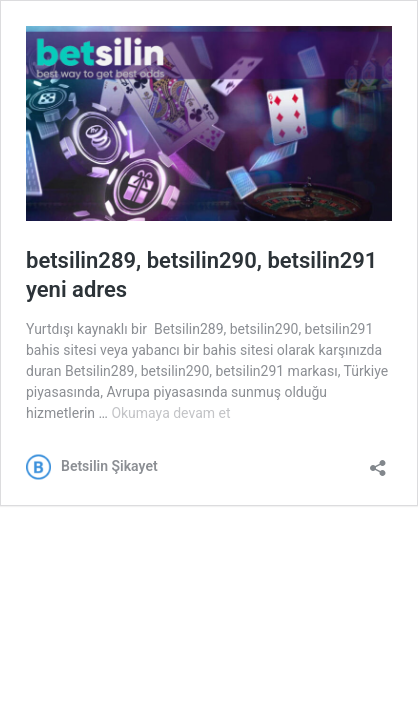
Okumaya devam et (170, 413)
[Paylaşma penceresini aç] (378, 461)
